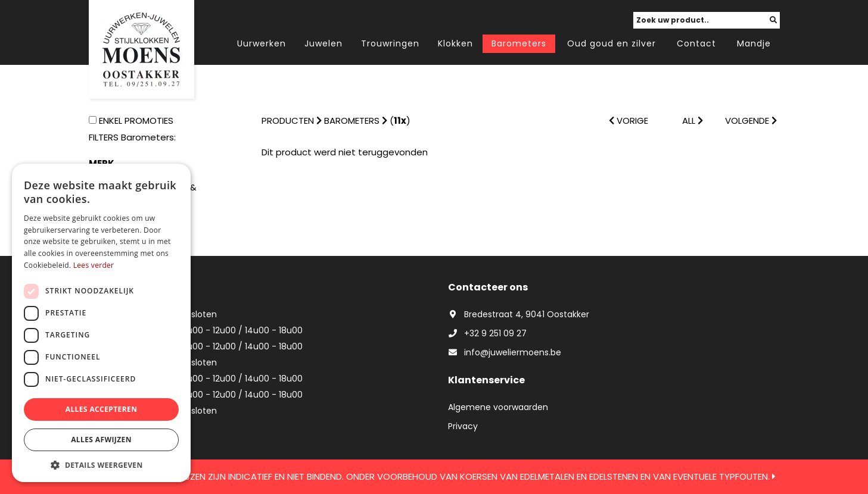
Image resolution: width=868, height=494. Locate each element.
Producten (288, 121)
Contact (696, 43)
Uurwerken (262, 43)
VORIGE (629, 121)
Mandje (754, 43)
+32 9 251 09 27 (488, 333)
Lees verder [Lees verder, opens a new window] (94, 265)
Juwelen (323, 43)
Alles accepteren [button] (102, 409)
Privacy (463, 426)
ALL (693, 121)
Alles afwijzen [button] (101, 440)
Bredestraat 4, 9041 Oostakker (519, 314)
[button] (101, 465)
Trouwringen (390, 43)
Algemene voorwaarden (498, 407)
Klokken (455, 43)
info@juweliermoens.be (505, 352)
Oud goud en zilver (612, 43)
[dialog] (101, 323)
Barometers (519, 43)
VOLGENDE (751, 121)
